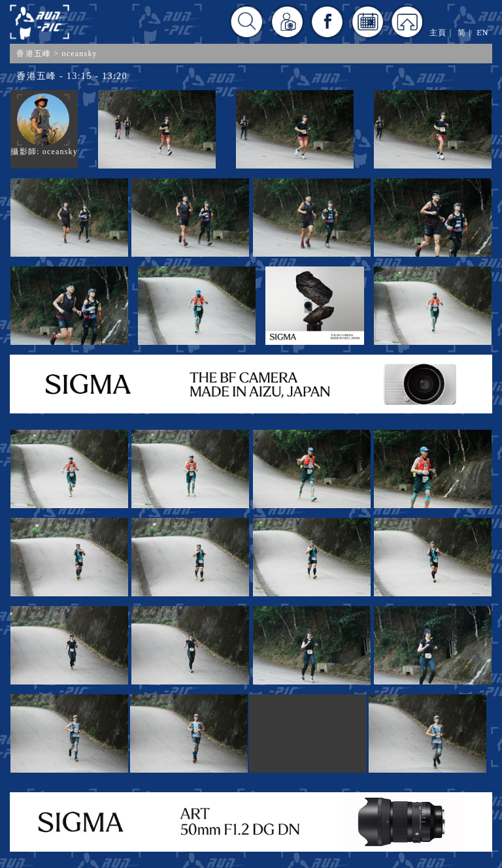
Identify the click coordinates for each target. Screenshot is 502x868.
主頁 (438, 33)
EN (482, 33)
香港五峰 (34, 54)
